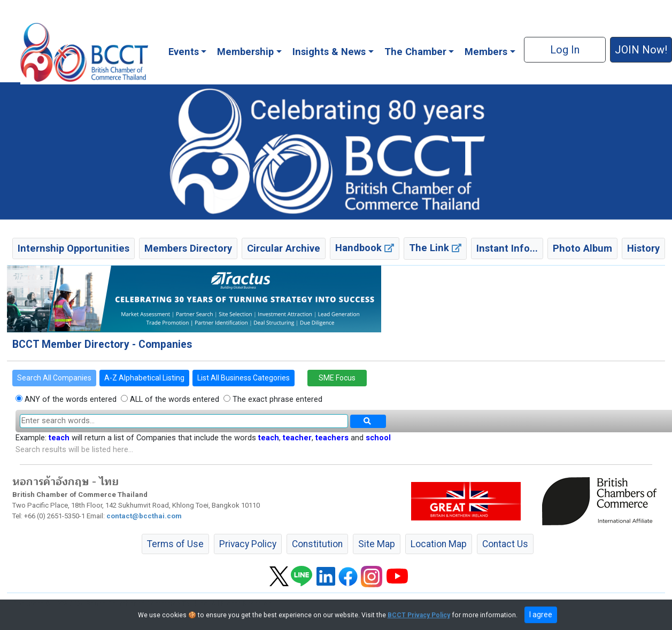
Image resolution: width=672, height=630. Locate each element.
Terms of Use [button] (175, 544)
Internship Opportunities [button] (74, 248)
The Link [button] (435, 248)
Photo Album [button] (582, 248)
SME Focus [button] (337, 378)
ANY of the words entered (69, 399)
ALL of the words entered (173, 399)
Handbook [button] (365, 248)
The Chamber (415, 52)
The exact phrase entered (276, 399)
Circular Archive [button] (284, 248)
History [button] (643, 248)
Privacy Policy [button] (248, 544)
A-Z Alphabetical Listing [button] (144, 378)
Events (184, 52)
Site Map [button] (377, 544)
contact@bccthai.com (144, 516)
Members (486, 52)
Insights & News (329, 52)
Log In (565, 50)
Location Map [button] (439, 544)
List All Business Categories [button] (244, 378)
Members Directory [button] (188, 248)
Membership (245, 52)
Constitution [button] (317, 544)
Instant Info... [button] (507, 248)
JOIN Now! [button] (641, 50)
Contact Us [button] (505, 544)
